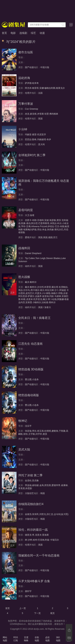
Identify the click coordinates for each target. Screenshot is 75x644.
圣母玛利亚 (26, 210)
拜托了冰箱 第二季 (30, 475)
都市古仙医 (26, 52)
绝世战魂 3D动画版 (31, 369)
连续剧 (23, 33)
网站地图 (5, 639)
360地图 (58, 639)
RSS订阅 (16, 639)
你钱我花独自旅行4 (31, 504)
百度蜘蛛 (26, 639)
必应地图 (47, 639)
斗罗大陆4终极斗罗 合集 (34, 581)
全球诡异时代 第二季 (32, 155)
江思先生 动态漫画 (30, 344)
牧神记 (23, 421)
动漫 (42, 33)
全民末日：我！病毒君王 (34, 318)
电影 (13, 33)
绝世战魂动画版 (29, 395)
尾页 (52, 613)
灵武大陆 (24, 450)
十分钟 (23, 129)
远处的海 (24, 78)
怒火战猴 (24, 277)
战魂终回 (24, 248)
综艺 (33, 33)
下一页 (37, 613)
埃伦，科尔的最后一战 (33, 530)
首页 (4, 33)
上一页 (23, 608)
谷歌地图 (37, 639)
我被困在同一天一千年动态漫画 (39, 555)
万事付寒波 (26, 104)
